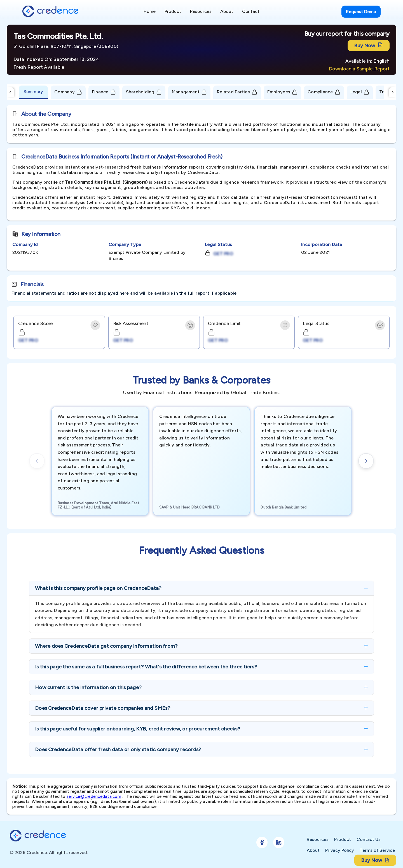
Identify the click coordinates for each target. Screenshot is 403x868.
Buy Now (369, 45)
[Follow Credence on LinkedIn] (279, 842)
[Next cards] (366, 461)
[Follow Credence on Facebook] (262, 842)
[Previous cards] (37, 461)
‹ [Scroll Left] (10, 92)
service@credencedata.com (94, 796)
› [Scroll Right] (393, 92)
